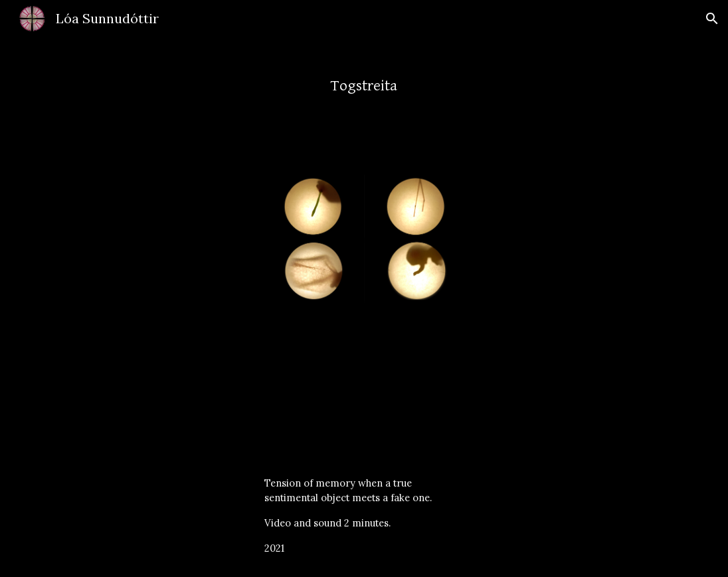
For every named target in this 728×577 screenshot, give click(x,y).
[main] (364, 79)
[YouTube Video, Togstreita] (364, 378)
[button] (712, 19)
